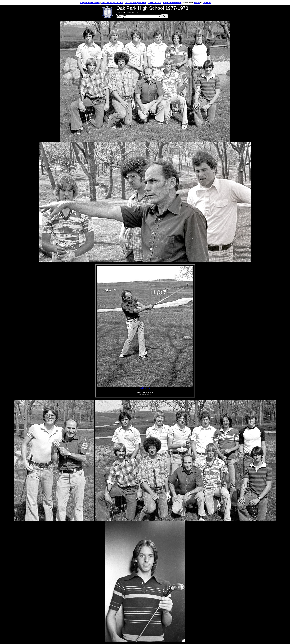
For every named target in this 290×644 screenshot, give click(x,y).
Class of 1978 (154, 3)
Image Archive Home (90, 3)
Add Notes (145, 387)
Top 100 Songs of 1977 (112, 3)
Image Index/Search (172, 3)
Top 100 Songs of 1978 (136, 3)
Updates (207, 3)
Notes (197, 3)
